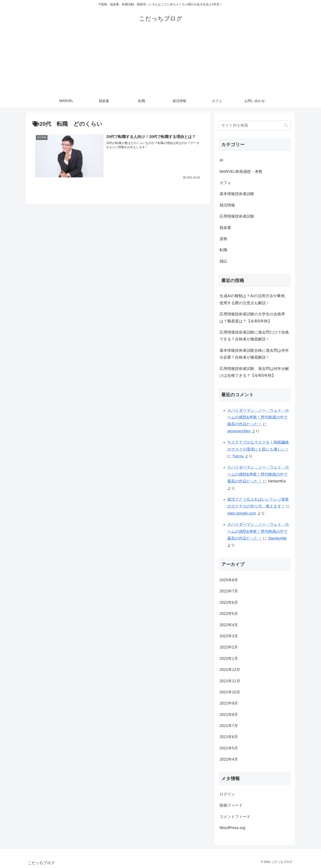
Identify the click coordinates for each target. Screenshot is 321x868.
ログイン (227, 794)
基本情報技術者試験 (237, 194)
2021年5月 (229, 748)
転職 (223, 250)
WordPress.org (232, 828)
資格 (223, 239)
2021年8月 (229, 715)
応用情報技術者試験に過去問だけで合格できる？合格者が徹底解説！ (254, 336)
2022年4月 (229, 625)
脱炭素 (225, 228)
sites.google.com (242, 513)
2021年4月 (229, 759)
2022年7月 (229, 591)
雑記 (223, 261)
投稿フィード (231, 805)
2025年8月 (229, 580)
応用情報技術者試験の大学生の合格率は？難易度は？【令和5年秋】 (252, 318)
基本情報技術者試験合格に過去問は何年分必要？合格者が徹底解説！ (254, 354)
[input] (255, 125)
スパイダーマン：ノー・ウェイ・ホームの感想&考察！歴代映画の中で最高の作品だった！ (258, 417)
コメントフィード (235, 817)
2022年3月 (229, 636)
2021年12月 (230, 670)
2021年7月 (229, 726)
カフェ (225, 183)
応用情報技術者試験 (237, 216)
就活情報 (227, 205)
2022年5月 (229, 614)
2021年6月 (229, 737)
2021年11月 (230, 681)
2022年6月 (229, 602)
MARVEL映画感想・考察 (241, 172)
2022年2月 (229, 647)
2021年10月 (230, 692)
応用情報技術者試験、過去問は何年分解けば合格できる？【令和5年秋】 (254, 372)
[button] (286, 125)
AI (221, 160)
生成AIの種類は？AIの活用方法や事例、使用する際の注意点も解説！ (254, 299)
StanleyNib (277, 538)
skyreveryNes (239, 431)
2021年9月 (229, 703)
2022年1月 (229, 659)
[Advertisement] (160, 62)
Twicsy (238, 456)
